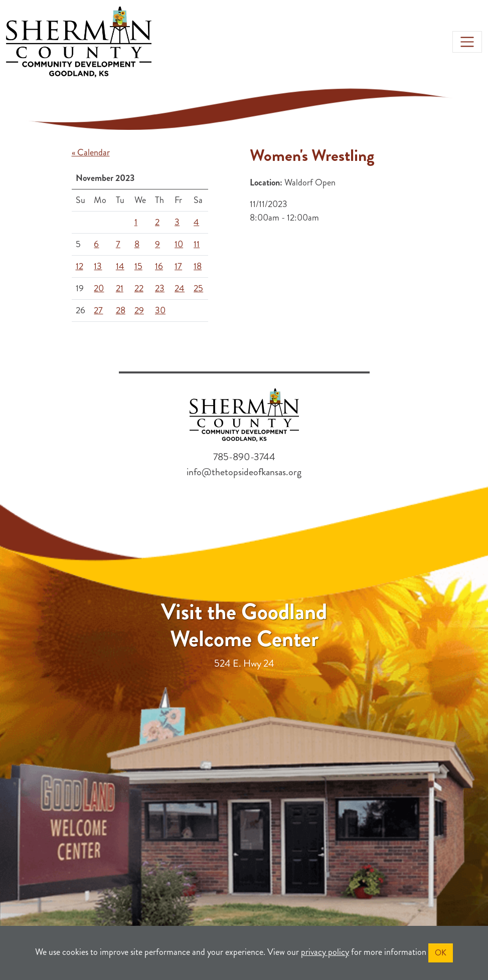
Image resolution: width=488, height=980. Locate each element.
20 (99, 288)
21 (120, 288)
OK (441, 953)
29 (139, 310)
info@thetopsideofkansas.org (244, 472)
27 (98, 310)
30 (160, 310)
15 (138, 266)
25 (198, 288)
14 (120, 266)
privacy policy (325, 952)
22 (139, 288)
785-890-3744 (244, 457)
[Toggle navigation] (467, 42)
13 (98, 266)
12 (79, 266)
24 (180, 288)
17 (178, 266)
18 (198, 266)
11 (197, 244)
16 (159, 266)
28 (121, 310)
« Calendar (91, 152)
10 (179, 244)
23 (160, 288)
